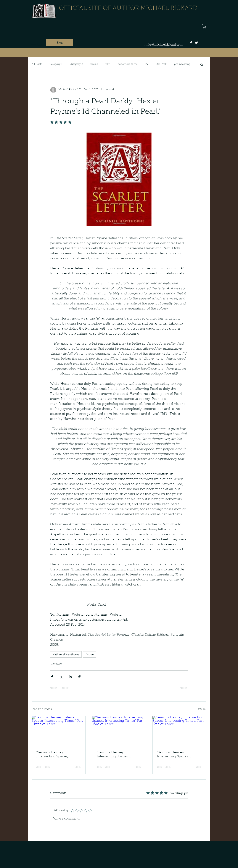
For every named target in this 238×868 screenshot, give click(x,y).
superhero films (128, 64)
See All (202, 709)
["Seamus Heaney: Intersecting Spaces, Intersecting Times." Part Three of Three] (59, 731)
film (108, 64)
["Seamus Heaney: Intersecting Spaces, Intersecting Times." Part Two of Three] (119, 731)
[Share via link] (79, 677)
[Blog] (59, 43)
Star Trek (161, 64)
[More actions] (186, 90)
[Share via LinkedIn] (70, 677)
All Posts (37, 64)
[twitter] (197, 43)
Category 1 (56, 64)
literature (56, 664)
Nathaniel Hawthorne (66, 654)
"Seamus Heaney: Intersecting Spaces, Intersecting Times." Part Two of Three (116, 755)
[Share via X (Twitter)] (61, 677)
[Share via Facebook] (52, 677)
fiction (90, 654)
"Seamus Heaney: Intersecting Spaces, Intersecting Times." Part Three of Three (56, 755)
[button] (204, 26)
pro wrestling (182, 64)
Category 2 (76, 64)
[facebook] (191, 43)
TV (147, 64)
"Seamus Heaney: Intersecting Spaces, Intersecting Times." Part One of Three (176, 755)
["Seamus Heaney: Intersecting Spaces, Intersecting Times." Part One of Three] (179, 731)
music (94, 64)
